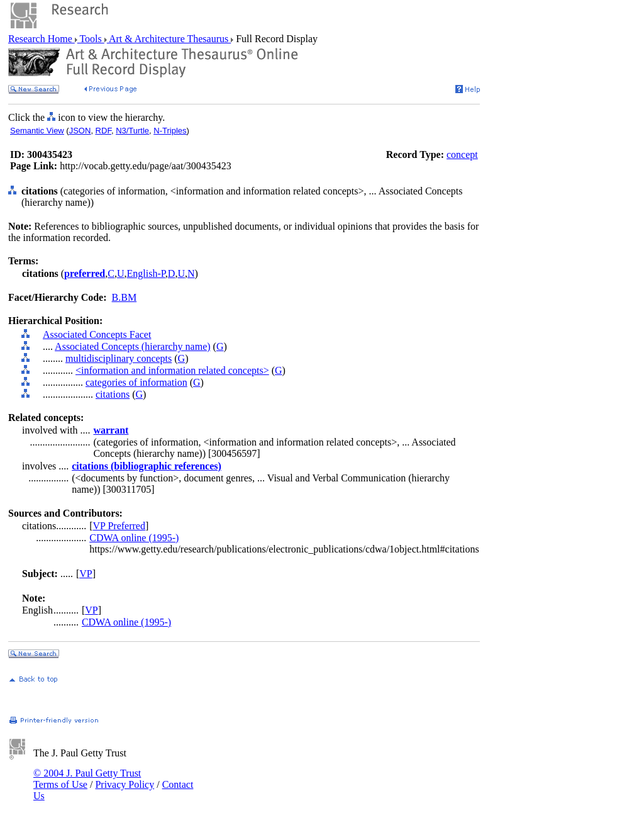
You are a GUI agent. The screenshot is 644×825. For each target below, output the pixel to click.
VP (86, 574)
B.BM (125, 297)
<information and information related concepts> (172, 370)
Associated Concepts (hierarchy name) (132, 346)
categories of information (136, 382)
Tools (91, 39)
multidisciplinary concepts (119, 358)
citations (113, 394)
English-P (146, 273)
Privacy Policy (125, 784)
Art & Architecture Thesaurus (169, 39)
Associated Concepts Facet (97, 334)
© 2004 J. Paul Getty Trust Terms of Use (87, 779)
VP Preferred (119, 526)
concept (462, 154)
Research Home (42, 39)
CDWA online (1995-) (134, 538)
